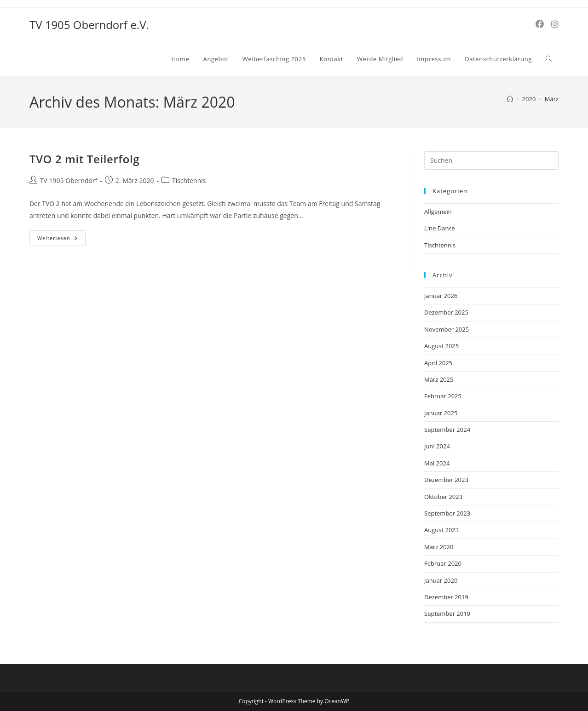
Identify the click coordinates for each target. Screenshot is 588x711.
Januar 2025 (441, 413)
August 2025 (441, 346)
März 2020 (439, 547)
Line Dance (440, 228)
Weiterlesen (61, 236)
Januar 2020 (441, 580)
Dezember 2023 (446, 480)
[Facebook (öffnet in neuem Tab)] (540, 24)
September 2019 (447, 614)
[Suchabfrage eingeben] (491, 161)
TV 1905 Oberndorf (69, 181)
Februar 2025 (443, 396)
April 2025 (438, 363)
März (552, 99)
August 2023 (441, 530)
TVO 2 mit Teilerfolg (84, 159)
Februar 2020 (443, 563)
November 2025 (447, 329)
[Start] (510, 99)
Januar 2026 (441, 296)
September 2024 (447, 430)
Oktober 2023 (443, 497)
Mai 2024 (437, 463)
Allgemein (438, 212)
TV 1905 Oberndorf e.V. (89, 25)
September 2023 (447, 513)
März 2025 (439, 379)
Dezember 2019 (446, 597)
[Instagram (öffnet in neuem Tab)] (555, 24)
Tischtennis (189, 181)
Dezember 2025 (446, 312)
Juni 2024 (437, 446)
